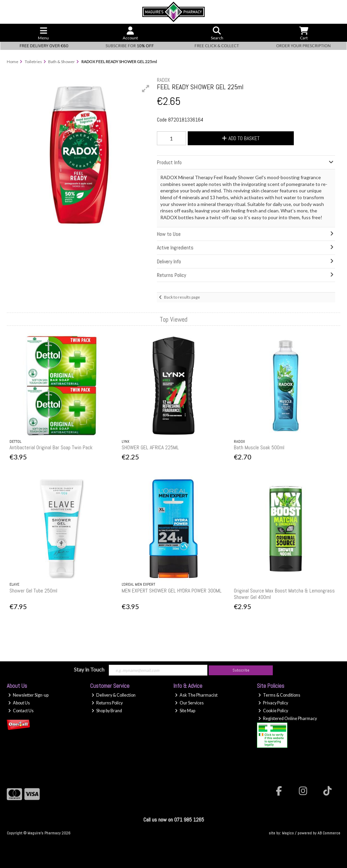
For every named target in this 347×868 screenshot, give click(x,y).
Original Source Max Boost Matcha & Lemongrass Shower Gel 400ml (284, 594)
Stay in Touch (89, 669)
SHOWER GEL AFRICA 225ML (150, 447)
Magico (288, 833)
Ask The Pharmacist (196, 695)
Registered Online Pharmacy (288, 719)
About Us (19, 703)
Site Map (185, 711)
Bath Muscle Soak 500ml (259, 447)
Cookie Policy (273, 711)
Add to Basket (241, 138)
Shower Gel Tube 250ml (33, 591)
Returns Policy (107, 703)
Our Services (189, 703)
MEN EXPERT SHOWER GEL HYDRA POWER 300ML (172, 591)
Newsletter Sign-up (28, 695)
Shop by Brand (107, 711)
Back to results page (182, 297)
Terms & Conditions (279, 695)
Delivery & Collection (114, 695)
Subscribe (241, 670)
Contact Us (21, 711)
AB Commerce (329, 833)
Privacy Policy (273, 703)
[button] (146, 89)
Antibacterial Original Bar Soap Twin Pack (51, 447)
